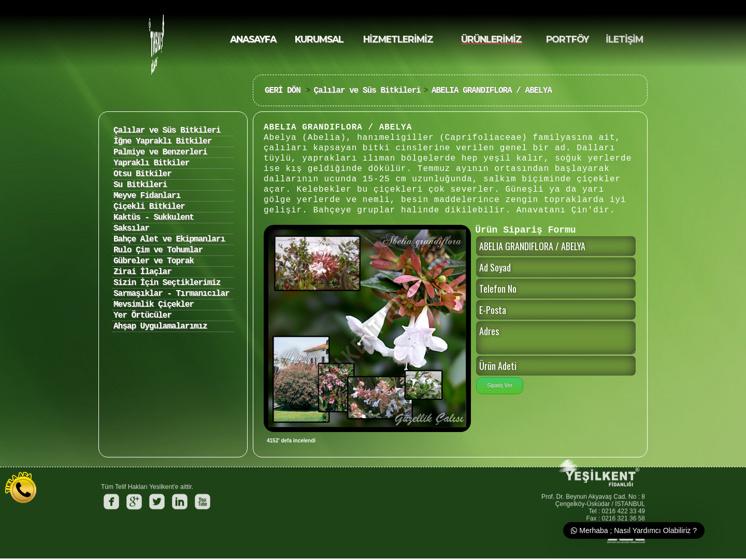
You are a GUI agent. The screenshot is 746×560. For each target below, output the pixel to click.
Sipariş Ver (499, 386)
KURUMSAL (319, 39)
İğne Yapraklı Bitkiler (162, 141)
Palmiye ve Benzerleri (160, 152)
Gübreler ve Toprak (154, 261)
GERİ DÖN (285, 91)
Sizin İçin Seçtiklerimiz (167, 283)
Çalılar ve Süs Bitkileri (367, 91)
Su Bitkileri (140, 185)
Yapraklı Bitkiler (151, 163)
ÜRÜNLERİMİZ (491, 39)
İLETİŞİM (624, 39)
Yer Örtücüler (142, 315)
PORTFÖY (567, 39)
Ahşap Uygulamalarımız (160, 326)
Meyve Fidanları (147, 196)
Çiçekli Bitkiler (149, 207)
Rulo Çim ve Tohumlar (158, 250)
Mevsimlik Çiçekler (154, 305)
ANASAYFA (253, 39)
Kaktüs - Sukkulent (154, 218)
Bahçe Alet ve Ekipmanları (169, 239)
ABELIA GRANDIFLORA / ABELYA (492, 91)
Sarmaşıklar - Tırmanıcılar (171, 294)
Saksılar (131, 228)
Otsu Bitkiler (142, 174)
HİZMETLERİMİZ (398, 39)
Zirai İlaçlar (142, 272)
